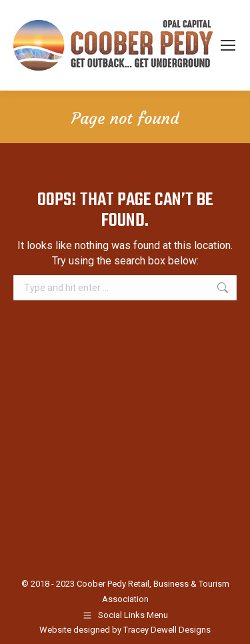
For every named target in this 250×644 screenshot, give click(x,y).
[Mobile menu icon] (228, 45)
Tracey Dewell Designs (167, 630)
